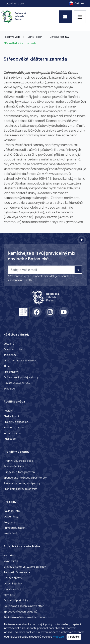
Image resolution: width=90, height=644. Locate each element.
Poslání (8, 411)
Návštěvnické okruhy (17, 383)
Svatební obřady (14, 466)
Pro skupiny (11, 372)
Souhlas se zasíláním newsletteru (24, 606)
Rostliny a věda (12, 37)
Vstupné (9, 344)
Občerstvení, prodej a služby (21, 377)
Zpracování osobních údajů (20, 612)
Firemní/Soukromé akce (18, 461)
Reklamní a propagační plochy (22, 483)
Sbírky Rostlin (35, 37)
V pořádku (74, 637)
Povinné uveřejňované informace (24, 617)
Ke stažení (10, 533)
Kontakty (9, 595)
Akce (7, 366)
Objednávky (11, 516)
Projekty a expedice (16, 422)
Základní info (12, 511)
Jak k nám (10, 355)
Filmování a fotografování (20, 472)
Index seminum (13, 433)
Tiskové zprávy (13, 578)
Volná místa (11, 561)
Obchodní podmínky (16, 600)
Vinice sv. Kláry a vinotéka (20, 360)
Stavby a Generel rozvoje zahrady (25, 567)
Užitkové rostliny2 (60, 37)
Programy (10, 522)
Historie (9, 555)
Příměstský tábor (14, 528)
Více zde (58, 637)
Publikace (10, 439)
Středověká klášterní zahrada (20, 43)
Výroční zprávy (13, 583)
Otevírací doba (15, 3)
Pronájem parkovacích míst (21, 489)
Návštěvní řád (12, 589)
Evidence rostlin (14, 427)
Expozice (9, 388)
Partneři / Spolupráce (17, 572)
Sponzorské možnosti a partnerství (25, 478)
